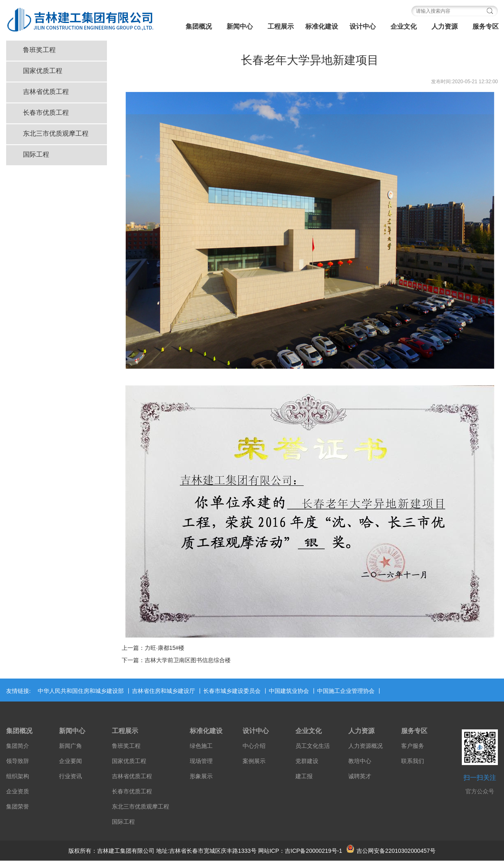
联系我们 (413, 761)
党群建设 (307, 761)
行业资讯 (70, 776)
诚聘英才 (360, 776)
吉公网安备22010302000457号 (391, 851)
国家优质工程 (43, 71)
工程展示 (281, 26)
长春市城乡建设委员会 (232, 691)
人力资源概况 (366, 746)
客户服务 (413, 746)
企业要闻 (70, 761)
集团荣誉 (18, 807)
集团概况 (199, 26)
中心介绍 (254, 746)
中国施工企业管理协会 (346, 691)
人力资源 (445, 26)
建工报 (304, 776)
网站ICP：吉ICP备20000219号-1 (300, 851)
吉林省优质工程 (46, 92)
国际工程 (36, 154)
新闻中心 (240, 26)
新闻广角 (70, 746)
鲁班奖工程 (39, 50)
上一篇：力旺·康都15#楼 (153, 648)
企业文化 (404, 26)
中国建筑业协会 (289, 691)
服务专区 (414, 731)
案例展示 (254, 761)
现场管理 (201, 761)
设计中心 (363, 26)
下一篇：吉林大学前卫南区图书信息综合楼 (176, 660)
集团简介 (18, 746)
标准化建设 (322, 26)
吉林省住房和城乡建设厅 (163, 691)
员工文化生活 (313, 746)
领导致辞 (18, 761)
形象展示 (201, 776)
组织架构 (18, 776)
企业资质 (18, 792)
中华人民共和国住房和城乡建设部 (81, 691)
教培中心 (360, 761)
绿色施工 (201, 746)
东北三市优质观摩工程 (56, 133)
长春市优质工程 (46, 113)
